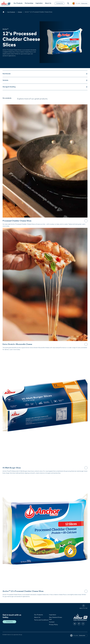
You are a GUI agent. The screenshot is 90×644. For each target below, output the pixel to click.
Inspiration (53, 615)
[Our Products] (11, 12)
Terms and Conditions (41, 620)
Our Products (38, 615)
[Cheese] (20, 12)
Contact (52, 622)
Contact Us (59, 3)
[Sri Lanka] (3, 12)
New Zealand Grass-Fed (56, 618)
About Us (37, 617)
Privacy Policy (53, 625)
